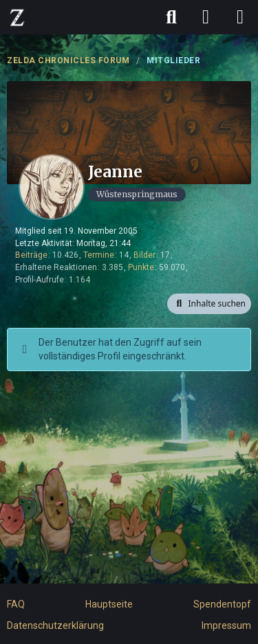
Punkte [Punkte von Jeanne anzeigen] (141, 267)
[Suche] (171, 17)
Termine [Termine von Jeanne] (99, 255)
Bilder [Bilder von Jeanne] (144, 255)
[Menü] (240, 17)
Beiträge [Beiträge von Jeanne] (31, 255)
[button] (209, 304)
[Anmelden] (206, 17)
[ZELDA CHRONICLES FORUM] (17, 17)
